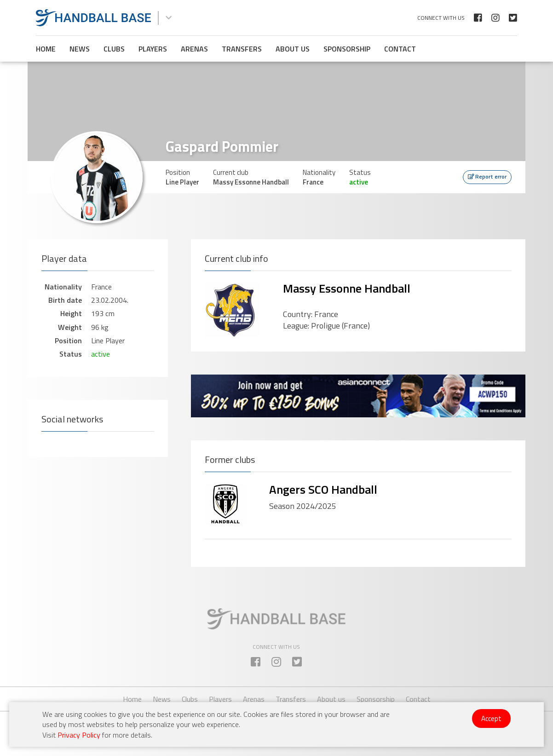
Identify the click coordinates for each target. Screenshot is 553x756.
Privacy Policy (79, 735)
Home (46, 49)
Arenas (194, 49)
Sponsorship (347, 49)
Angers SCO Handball (323, 489)
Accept (491, 718)
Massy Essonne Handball (347, 288)
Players (153, 49)
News (80, 49)
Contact (400, 49)
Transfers (242, 49)
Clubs (114, 49)
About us (293, 49)
